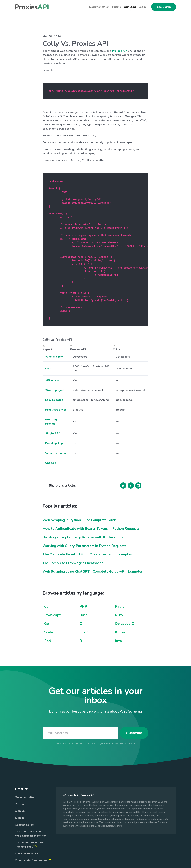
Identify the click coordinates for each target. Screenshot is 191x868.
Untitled (51, 463)
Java (118, 641)
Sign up (20, 811)
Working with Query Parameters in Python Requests (84, 546)
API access (52, 380)
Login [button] (142, 7)
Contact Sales (24, 825)
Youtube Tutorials (27, 854)
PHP (83, 606)
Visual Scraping (56, 453)
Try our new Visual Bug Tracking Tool (30, 845)
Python (121, 606)
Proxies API (120, 51)
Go (47, 624)
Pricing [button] (117, 7)
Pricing (19, 804)
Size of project (55, 390)
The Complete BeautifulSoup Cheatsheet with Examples (87, 554)
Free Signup (164, 7)
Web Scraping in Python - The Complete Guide (80, 520)
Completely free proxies (33, 860)
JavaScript (52, 615)
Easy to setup (54, 400)
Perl (48, 641)
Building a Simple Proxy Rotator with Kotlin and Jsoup (86, 537)
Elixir (84, 632)
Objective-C (124, 624)
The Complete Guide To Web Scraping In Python (31, 834)
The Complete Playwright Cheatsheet (73, 563)
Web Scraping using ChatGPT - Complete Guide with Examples (93, 572)
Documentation (25, 797)
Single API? (53, 433)
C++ (83, 624)
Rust (83, 615)
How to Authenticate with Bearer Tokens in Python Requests (91, 529)
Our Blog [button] (130, 7)
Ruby (119, 615)
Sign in (19, 818)
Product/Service (56, 410)
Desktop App (54, 443)
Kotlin (120, 632)
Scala (49, 632)
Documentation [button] (99, 7)
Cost (48, 369)
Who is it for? (54, 357)
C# (46, 606)
